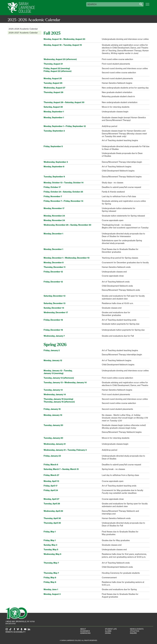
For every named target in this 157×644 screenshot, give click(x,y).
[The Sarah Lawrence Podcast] (22, 630)
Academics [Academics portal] (85, 631)
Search (92, 4)
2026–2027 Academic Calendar (23, 33)
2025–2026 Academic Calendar (23, 29)
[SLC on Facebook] (15, 630)
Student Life (111, 629)
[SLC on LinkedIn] (29, 630)
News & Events (137, 629)
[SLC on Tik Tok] (11, 630)
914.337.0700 (11, 624)
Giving (108, 633)
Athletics (135, 631)
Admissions (85, 633)
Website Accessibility (15, 632)
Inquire (133, 633)
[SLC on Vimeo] (18, 630)
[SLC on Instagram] (7, 630)
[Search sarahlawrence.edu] (141, 4)
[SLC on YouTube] (26, 630)
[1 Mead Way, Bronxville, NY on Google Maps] (20, 621)
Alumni (108, 631)
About (83, 629)
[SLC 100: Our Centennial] (16, 613)
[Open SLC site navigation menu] (147, 5)
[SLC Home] (21, 8)
